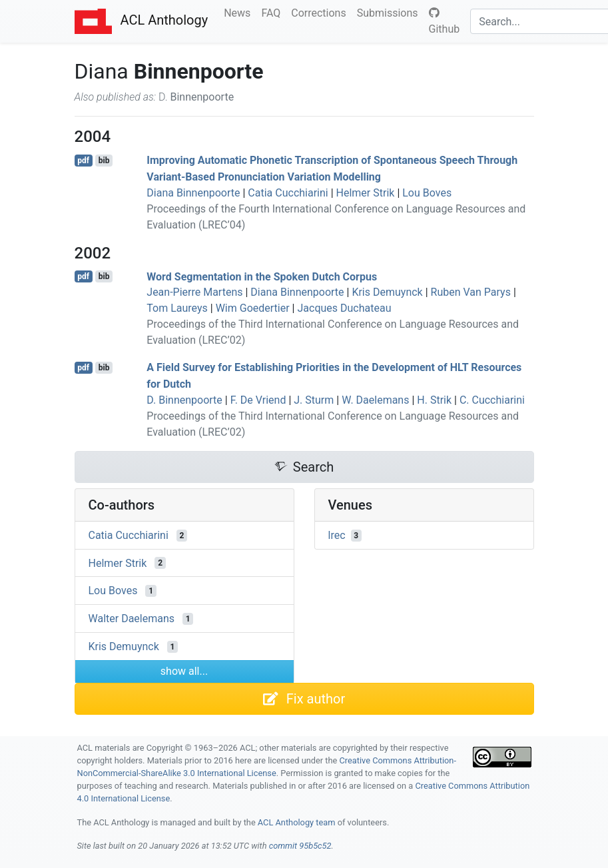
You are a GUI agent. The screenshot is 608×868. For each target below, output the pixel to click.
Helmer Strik (366, 193)
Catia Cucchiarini (288, 193)
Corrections (321, 12)
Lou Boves (427, 193)
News (240, 12)
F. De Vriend (258, 400)
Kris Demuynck (387, 292)
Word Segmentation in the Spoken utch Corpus (262, 276)
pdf (83, 161)
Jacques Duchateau (344, 308)
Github (445, 21)
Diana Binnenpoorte (193, 193)
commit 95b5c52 (300, 846)
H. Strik (434, 400)
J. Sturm (314, 400)
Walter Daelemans (132, 619)
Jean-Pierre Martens (194, 292)
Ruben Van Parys (471, 292)
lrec (337, 535)
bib (104, 161)
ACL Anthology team (297, 822)
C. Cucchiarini (492, 400)
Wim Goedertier (253, 308)
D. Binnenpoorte (184, 400)
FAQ (273, 12)
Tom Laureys (177, 308)
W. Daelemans (375, 400)
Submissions (390, 12)
